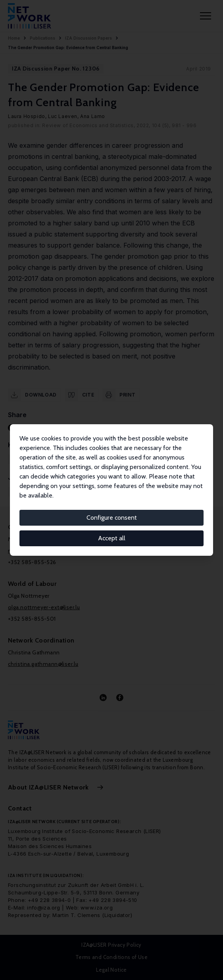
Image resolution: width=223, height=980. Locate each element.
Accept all (112, 538)
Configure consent (112, 518)
